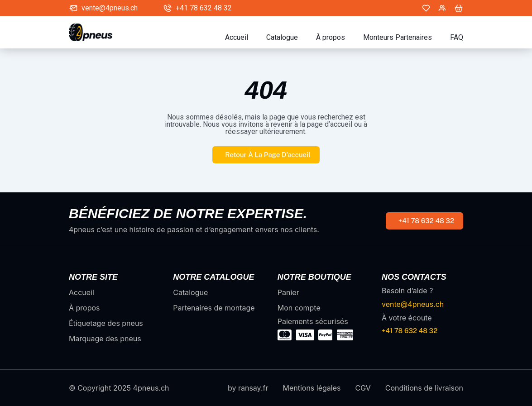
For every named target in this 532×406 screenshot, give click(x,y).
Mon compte (299, 308)
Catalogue (282, 38)
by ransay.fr (248, 388)
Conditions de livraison (424, 388)
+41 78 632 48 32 (204, 8)
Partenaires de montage (214, 308)
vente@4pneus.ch (110, 8)
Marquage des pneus (105, 339)
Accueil (237, 38)
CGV (363, 388)
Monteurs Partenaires (398, 38)
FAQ (457, 38)
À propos (331, 38)
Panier (288, 292)
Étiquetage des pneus (106, 323)
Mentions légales (312, 388)
